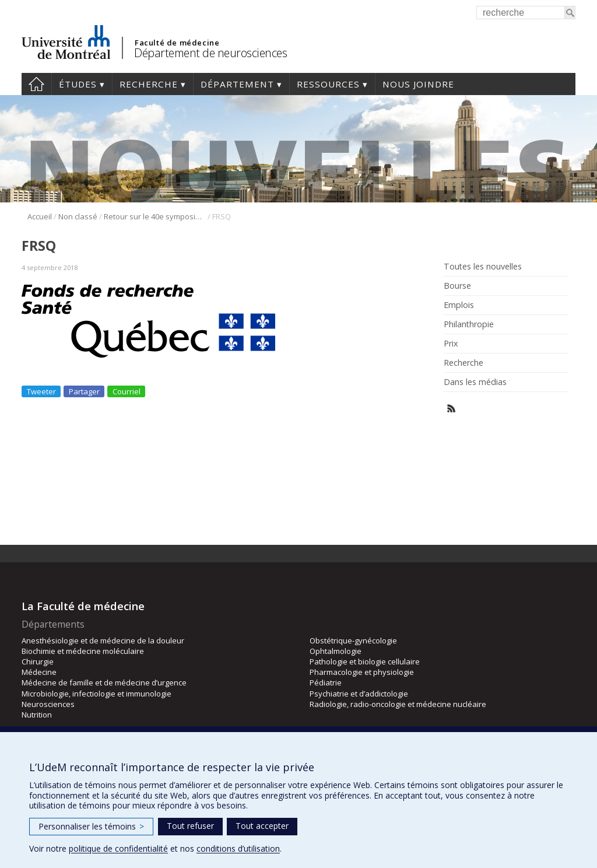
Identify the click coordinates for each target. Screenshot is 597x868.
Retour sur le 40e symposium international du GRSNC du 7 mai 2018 (155, 216)
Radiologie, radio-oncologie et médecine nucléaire (398, 704)
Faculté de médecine (177, 43)
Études (78, 84)
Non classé (78, 216)
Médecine (39, 672)
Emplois (459, 305)
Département (237, 84)
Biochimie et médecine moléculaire (83, 651)
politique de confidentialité (118, 848)
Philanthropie (469, 324)
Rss (452, 409)
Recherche (149, 84)
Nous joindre (418, 84)
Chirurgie (38, 661)
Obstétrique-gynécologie (353, 640)
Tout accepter (262, 826)
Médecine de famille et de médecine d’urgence (104, 682)
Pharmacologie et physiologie (362, 672)
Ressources (328, 84)
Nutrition (37, 715)
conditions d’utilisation (238, 848)
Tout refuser (190, 826)
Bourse (457, 286)
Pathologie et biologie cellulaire (365, 661)
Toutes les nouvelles (483, 267)
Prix (451, 344)
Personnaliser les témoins (91, 826)
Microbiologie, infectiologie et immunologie (96, 694)
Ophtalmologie (336, 651)
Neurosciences (48, 704)
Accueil (36, 84)
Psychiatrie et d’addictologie (359, 694)
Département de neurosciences (210, 53)
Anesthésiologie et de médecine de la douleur (103, 640)
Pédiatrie (326, 682)
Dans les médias (475, 382)
